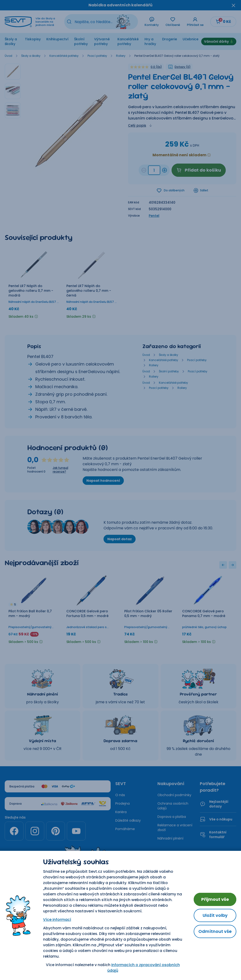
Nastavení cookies (120, 904)
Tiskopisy (33, 39)
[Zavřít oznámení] (233, 5)
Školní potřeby (81, 41)
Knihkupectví (57, 39)
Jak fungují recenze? (60, 470)
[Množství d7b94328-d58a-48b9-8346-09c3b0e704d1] (154, 170)
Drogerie (170, 39)
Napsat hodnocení (103, 481)
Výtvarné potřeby (102, 41)
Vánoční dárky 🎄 (219, 41)
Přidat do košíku (199, 170)
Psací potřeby (97, 56)
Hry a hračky (150, 41)
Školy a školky (11, 41)
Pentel (154, 216)
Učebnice (191, 39)
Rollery (121, 56)
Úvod (8, 56)
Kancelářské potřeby (128, 41)
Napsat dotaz (120, 539)
